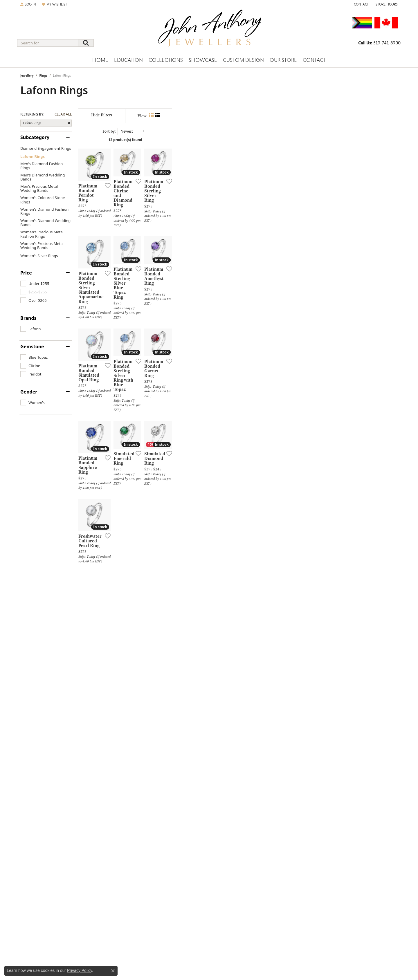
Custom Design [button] (243, 60)
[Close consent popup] (113, 971)
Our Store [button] (283, 60)
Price (26, 273)
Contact (314, 60)
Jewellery (27, 75)
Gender (29, 392)
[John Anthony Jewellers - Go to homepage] (209, 32)
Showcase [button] (203, 60)
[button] (28, 4)
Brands (28, 318)
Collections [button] (166, 60)
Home (100, 60)
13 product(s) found (238, 140)
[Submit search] (86, 43)
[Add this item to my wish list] (178, 258)
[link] (361, 4)
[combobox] (48, 43)
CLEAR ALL (63, 114)
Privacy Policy (80, 970)
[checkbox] (35, 284)
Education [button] (128, 60)
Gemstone (32, 346)
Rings (43, 75)
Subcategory (35, 137)
